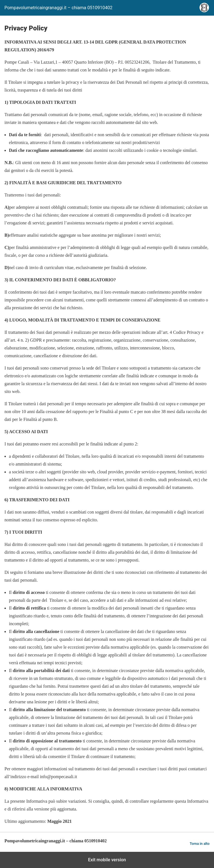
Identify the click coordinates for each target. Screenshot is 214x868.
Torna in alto (200, 844)
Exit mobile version (107, 860)
